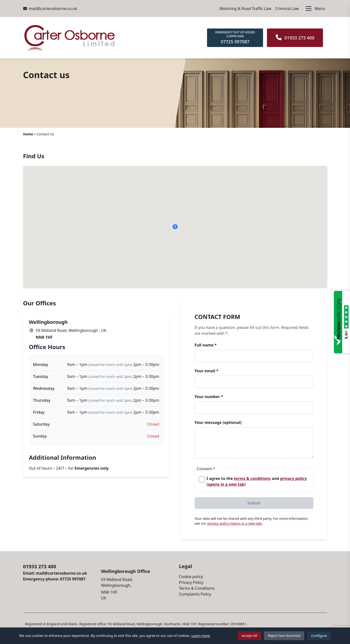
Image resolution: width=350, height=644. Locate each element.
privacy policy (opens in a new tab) (235, 523)
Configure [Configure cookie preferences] (319, 636)
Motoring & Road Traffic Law (245, 9)
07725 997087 (73, 579)
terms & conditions (252, 478)
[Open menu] (315, 9)
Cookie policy (191, 577)
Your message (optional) (218, 422)
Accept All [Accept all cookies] (249, 636)
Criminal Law (287, 9)
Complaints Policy (195, 594)
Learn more (201, 636)
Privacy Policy (191, 582)
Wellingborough (48, 322)
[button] (175, 227)
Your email (207, 371)
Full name (206, 345)
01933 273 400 (40, 566)
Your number (209, 397)
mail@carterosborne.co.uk (50, 9)
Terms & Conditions (197, 588)
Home (28, 134)
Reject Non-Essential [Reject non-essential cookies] (284, 636)
